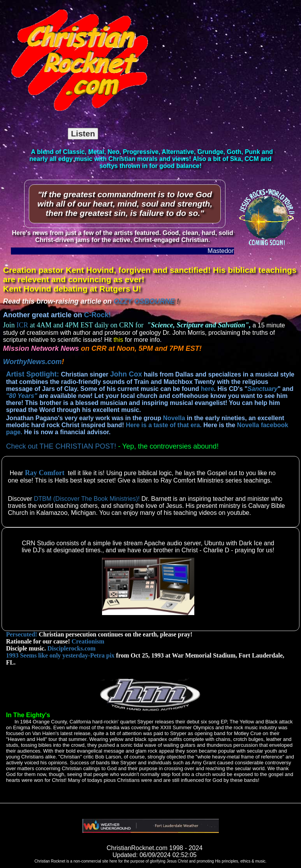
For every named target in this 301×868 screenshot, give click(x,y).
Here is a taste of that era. (164, 425)
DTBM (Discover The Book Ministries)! (87, 499)
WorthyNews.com (33, 362)
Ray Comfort (45, 473)
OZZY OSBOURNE (144, 301)
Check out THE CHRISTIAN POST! (61, 446)
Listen (83, 133)
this (117, 340)
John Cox (126, 374)
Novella (174, 418)
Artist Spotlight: (33, 374)
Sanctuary (263, 389)
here (208, 389)
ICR (22, 325)
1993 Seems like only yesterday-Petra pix (60, 655)
